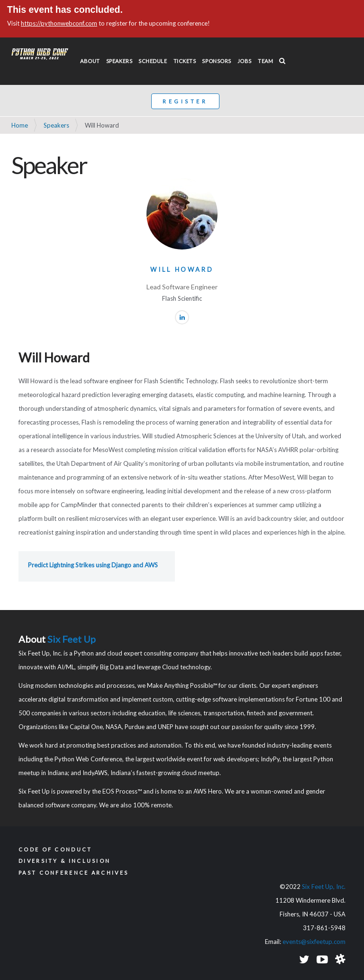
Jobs (245, 61)
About (90, 61)
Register (185, 101)
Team (265, 61)
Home (20, 125)
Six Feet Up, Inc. (324, 887)
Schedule (153, 61)
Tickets (185, 61)
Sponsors (216, 61)
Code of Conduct (55, 849)
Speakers (119, 61)
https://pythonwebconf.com (59, 23)
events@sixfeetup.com (314, 942)
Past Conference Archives (73, 873)
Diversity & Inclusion (64, 861)
